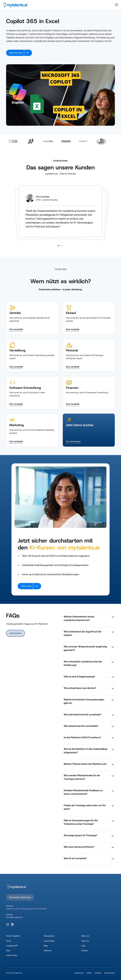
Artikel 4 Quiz (12, 955)
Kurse (9, 941)
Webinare (48, 951)
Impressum (79, 973)
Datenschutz (110, 973)
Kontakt (85, 951)
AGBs (89, 973)
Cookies (98, 973)
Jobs (83, 946)
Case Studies (49, 941)
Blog (46, 946)
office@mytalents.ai (14, 917)
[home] (15, 5)
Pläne (8, 951)
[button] (116, 5)
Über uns (85, 941)
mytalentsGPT (12, 946)
